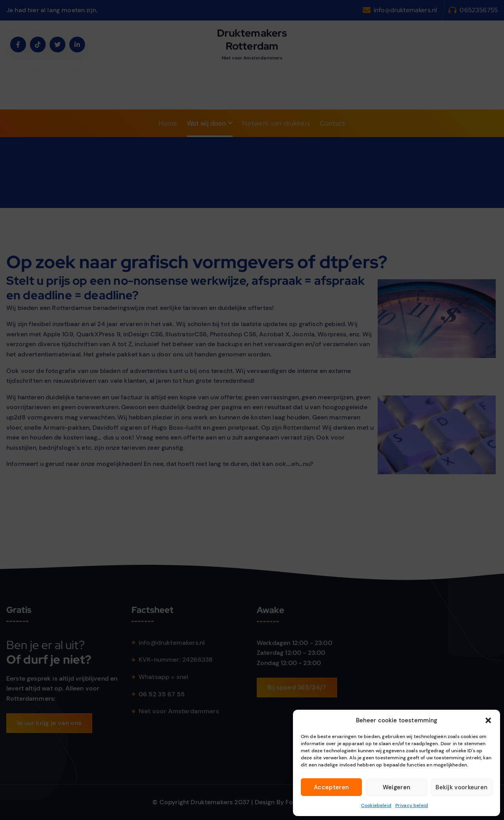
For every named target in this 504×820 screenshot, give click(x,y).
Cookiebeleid (376, 805)
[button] (488, 720)
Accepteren (331, 787)
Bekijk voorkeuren (461, 787)
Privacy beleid (412, 805)
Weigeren (397, 787)
